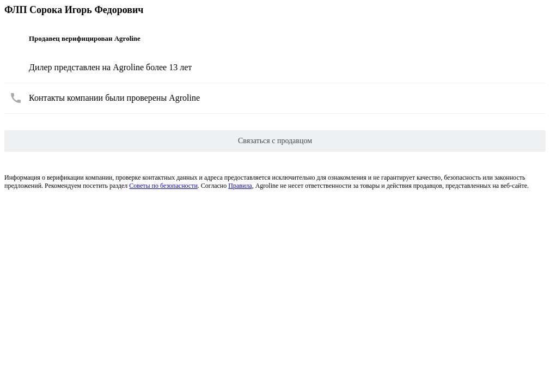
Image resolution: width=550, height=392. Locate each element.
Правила (240, 186)
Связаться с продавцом (275, 141)
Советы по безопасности (163, 186)
